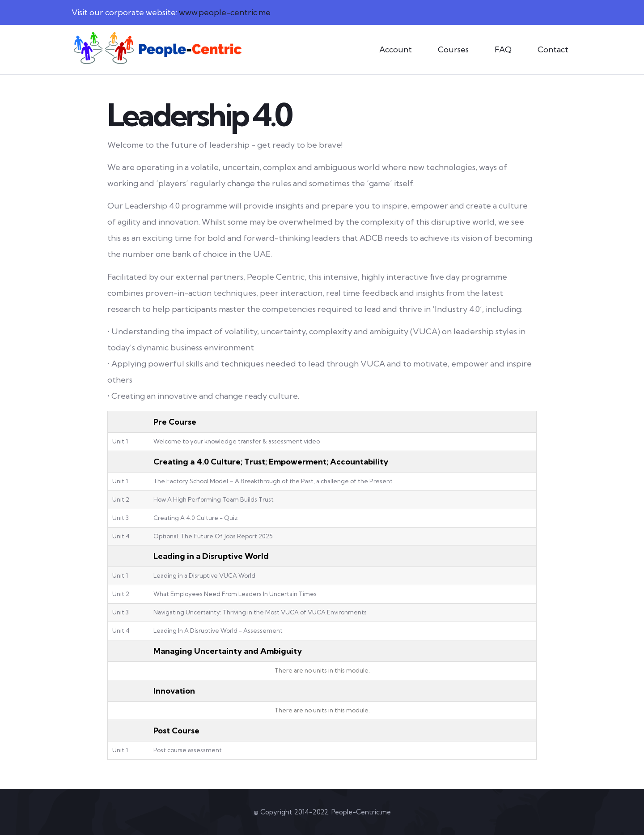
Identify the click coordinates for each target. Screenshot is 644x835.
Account (396, 49)
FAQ (503, 49)
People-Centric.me (361, 812)
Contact (553, 49)
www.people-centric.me (225, 12)
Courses (453, 49)
